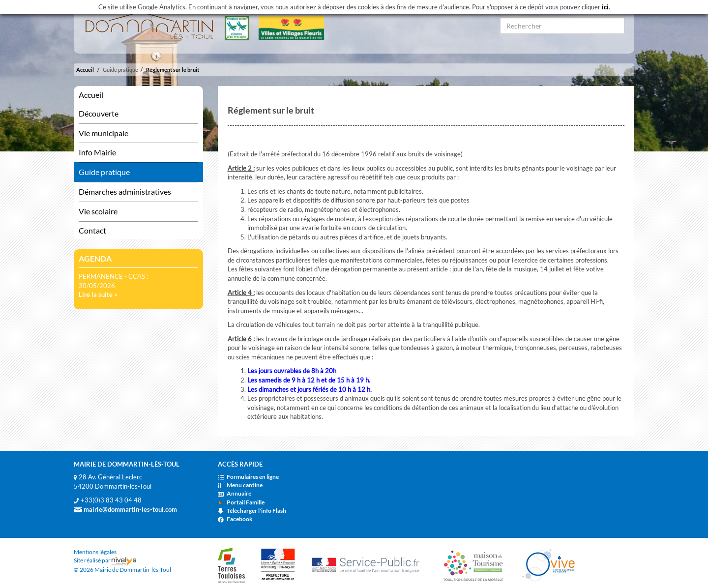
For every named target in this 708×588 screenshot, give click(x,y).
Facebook (235, 519)
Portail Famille (241, 502)
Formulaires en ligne (248, 477)
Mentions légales (95, 552)
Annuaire (235, 493)
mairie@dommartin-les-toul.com (125, 509)
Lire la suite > (98, 294)
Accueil (85, 70)
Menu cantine (240, 485)
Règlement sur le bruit (173, 70)
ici (605, 7)
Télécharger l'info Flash (252, 511)
